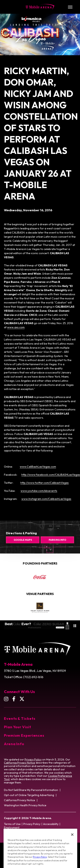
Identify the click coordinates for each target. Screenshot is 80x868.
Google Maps (23, 540)
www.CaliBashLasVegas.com (38, 467)
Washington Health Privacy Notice (25, 805)
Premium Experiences (24, 735)
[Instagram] (6, 699)
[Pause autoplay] (75, 626)
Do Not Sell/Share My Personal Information (31, 790)
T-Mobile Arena (40, 7)
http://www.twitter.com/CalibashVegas (45, 483)
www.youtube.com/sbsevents (39, 491)
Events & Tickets (20, 719)
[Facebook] (14, 699)
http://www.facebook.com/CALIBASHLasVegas (51, 475)
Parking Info (57, 540)
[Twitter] (22, 699)
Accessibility (51, 824)
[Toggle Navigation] (70, 7)
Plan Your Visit (18, 727)
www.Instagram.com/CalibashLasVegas (46, 499)
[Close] (72, 840)
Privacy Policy (33, 759)
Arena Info (14, 744)
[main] (40, 257)
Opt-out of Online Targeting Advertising (29, 795)
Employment (12, 828)
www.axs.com (16, 327)
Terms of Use (12, 824)
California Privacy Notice (20, 763)
